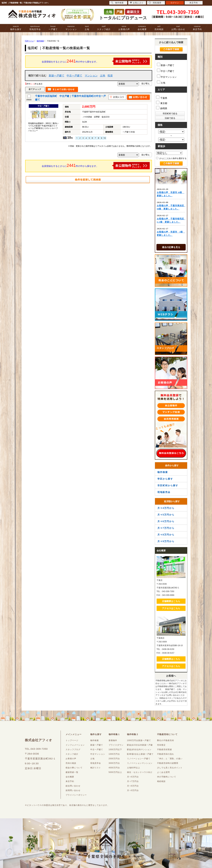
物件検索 (163, 472)
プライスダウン (116, 745)
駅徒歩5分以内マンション (139, 750)
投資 (110, 76)
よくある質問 (163, 772)
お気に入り (137, 3)
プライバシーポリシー (76, 795)
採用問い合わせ (73, 790)
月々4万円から (166, 508)
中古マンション (167, 76)
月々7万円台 (133, 781)
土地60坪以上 (134, 768)
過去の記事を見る (171, 247)
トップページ (72, 740)
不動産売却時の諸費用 (168, 763)
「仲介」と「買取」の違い (170, 759)
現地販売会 (164, 492)
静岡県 (162, 108)
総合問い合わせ (73, 786)
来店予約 (197, 28)
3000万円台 (114, 763)
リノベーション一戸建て (139, 759)
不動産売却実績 (164, 750)
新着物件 (113, 740)
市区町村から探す (168, 485)
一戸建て (53, 28)
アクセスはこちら (171, 608)
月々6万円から (166, 521)
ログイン (175, 3)
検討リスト (96, 768)
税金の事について (74, 768)
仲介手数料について (167, 777)
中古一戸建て (74, 76)
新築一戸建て (57, 76)
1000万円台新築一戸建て (139, 740)
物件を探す (16, 28)
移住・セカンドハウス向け (140, 772)
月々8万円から (166, 535)
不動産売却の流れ (166, 754)
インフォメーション (75, 745)
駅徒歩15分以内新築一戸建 (140, 745)
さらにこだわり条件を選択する (171, 158)
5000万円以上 (115, 772)
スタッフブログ (73, 750)
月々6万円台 (133, 777)
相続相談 (161, 781)
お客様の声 (124, 28)
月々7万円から (166, 528)
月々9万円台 (133, 790)
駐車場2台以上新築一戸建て (140, 754)
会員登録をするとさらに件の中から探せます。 (96, 61)
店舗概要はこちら (171, 601)
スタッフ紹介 (104, 28)
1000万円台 (114, 754)
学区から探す (165, 479)
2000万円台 (114, 759)
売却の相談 (71, 763)
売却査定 (161, 745)
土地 (87, 28)
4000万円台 (114, 768)
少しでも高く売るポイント (170, 768)
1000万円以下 (115, 750)
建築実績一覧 (72, 772)
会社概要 (142, 28)
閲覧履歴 (155, 3)
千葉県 (162, 97)
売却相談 (159, 28)
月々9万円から (166, 541)
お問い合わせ (178, 28)
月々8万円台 (133, 786)
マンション (71, 28)
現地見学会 (35, 28)
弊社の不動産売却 (166, 740)
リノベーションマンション (140, 763)
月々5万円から (166, 515)
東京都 (162, 103)
